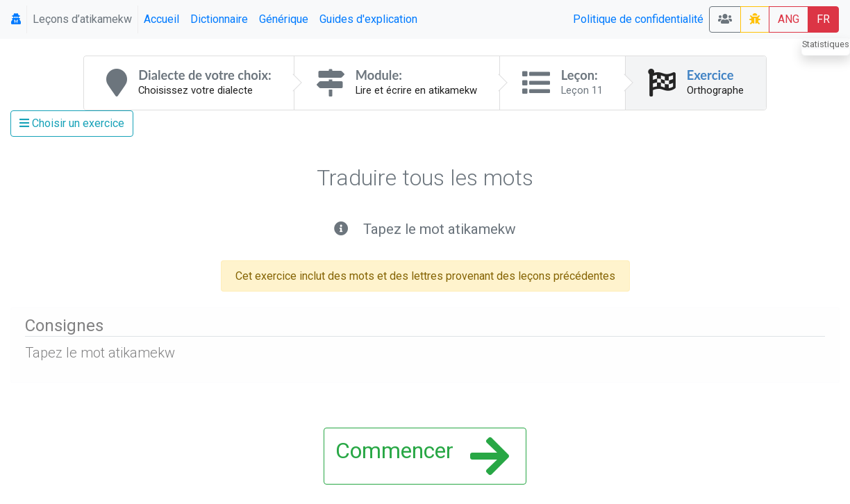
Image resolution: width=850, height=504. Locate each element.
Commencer (422, 456)
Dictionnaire (219, 19)
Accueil (161, 19)
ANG (789, 19)
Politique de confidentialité (638, 19)
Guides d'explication (368, 19)
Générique (284, 19)
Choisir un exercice (72, 123)
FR (823, 19)
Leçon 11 (582, 90)
